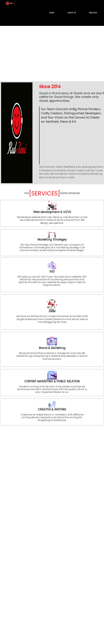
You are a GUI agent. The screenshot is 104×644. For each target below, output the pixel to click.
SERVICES (93, 13)
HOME (52, 13)
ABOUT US (72, 13)
